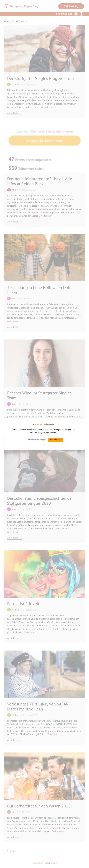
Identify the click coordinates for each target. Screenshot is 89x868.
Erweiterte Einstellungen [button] (36, 440)
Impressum (37, 424)
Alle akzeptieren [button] (56, 440)
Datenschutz (49, 424)
